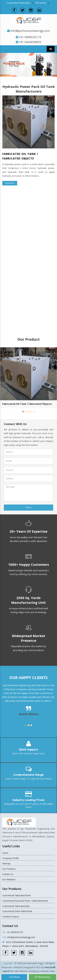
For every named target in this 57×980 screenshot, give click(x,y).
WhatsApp (43, 977)
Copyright (8, 963)
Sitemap (6, 863)
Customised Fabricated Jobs (16, 906)
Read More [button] (10, 183)
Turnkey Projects (11, 917)
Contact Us (8, 874)
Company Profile (10, 858)
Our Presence (9, 869)
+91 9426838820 (30, 42)
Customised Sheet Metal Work (17, 911)
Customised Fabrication (19, 3)
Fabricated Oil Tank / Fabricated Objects (27, 404)
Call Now (14, 977)
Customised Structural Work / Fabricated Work (25, 901)
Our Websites (9, 879)
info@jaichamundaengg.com (30, 31)
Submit (28, 507)
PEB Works (41, 3)
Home (5, 853)
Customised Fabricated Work (16, 895)
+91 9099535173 (30, 37)
